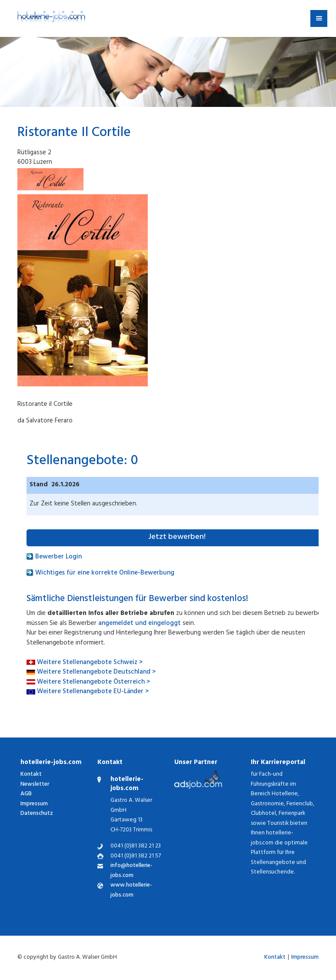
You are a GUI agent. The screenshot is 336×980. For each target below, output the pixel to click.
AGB (26, 794)
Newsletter (35, 785)
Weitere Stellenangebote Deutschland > (96, 673)
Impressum (34, 804)
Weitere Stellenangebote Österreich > (93, 683)
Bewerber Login (54, 557)
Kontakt (31, 775)
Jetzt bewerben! (177, 538)
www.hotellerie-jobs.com (131, 891)
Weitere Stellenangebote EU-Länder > (93, 692)
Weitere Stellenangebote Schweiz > (90, 663)
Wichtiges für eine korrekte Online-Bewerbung (100, 573)
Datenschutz (37, 814)
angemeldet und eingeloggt (140, 624)
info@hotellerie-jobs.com (131, 871)
